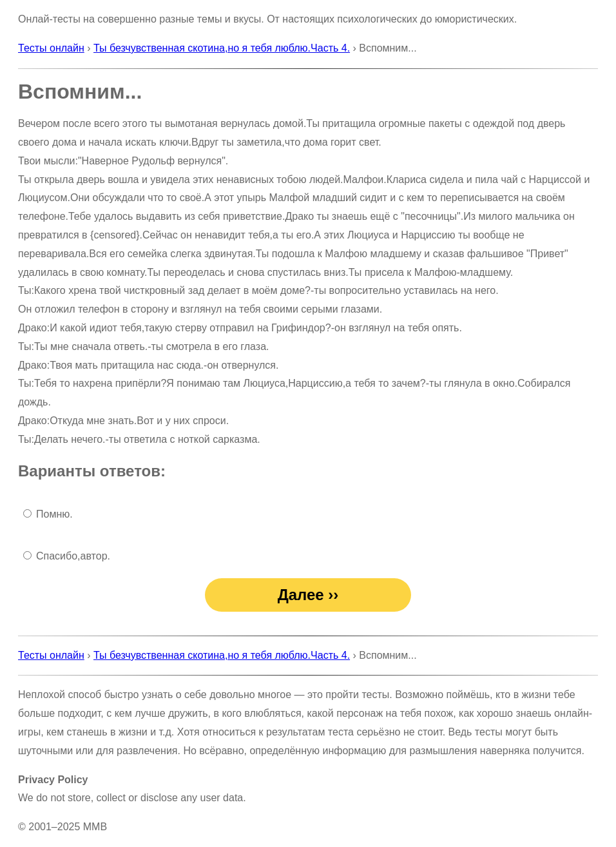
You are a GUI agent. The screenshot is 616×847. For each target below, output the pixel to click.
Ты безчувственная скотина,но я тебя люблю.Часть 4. (222, 48)
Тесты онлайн (51, 48)
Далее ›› (308, 595)
